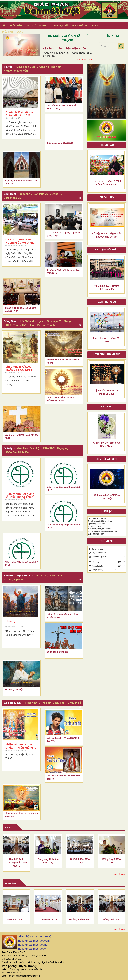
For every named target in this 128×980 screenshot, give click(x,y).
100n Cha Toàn (14, 920)
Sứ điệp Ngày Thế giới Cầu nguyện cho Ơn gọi (107, 235)
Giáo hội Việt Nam (50, 67)
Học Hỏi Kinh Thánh (43, 325)
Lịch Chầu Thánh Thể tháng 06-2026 (107, 392)
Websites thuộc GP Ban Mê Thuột (107, 497)
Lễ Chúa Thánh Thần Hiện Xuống (65, 49)
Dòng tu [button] (44, 25)
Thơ (46, 576)
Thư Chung (107, 197)
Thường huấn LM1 (111, 920)
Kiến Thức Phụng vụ (56, 448)
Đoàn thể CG (14, 198)
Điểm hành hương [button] (13, 32)
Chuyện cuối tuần (107, 250)
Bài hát (60, 703)
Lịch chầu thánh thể (107, 354)
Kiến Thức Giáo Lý (28, 448)
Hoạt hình (31, 703)
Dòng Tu (57, 194)
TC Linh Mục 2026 (47, 920)
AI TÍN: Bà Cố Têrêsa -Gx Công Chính (107, 445)
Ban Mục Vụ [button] (61, 25)
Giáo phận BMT (26, 67)
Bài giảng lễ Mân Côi (111, 861)
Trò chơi (46, 703)
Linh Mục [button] (96, 25)
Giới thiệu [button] (16, 25)
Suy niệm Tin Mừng (59, 321)
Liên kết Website (107, 459)
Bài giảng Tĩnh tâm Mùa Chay (48, 861)
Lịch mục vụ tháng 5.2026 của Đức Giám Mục (107, 183)
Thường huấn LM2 (79, 920)
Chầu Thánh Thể (16, 325)
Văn (37, 576)
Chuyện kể (74, 703)
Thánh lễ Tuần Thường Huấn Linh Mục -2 (17, 863)
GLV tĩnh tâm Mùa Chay (80, 861)
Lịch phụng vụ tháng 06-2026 (107, 340)
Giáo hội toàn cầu (17, 71)
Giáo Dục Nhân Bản (18, 452)
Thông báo (107, 145)
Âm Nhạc (58, 576)
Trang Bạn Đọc (15, 579)
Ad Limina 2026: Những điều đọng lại (107, 288)
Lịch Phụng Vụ (107, 302)
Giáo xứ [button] (31, 25)
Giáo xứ (25, 194)
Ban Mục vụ (41, 194)
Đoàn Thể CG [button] (79, 25)
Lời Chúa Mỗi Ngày (32, 321)
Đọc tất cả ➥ (119, 874)
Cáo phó (107, 407)
